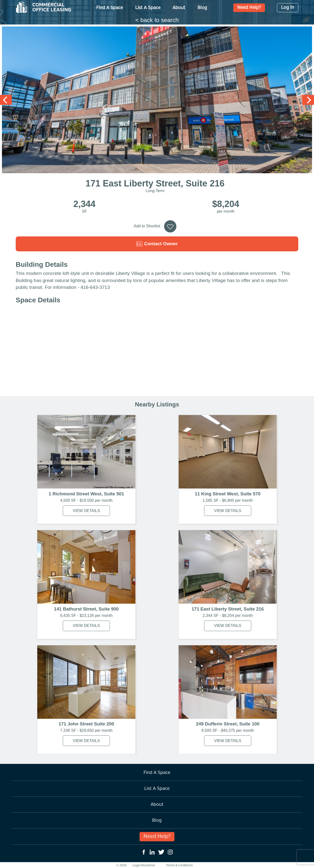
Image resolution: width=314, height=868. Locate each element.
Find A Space (110, 8)
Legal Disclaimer (144, 865)
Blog (202, 8)
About (179, 8)
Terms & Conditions (179, 865)
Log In (288, 8)
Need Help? (249, 8)
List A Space (148, 8)
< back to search (157, 20)
